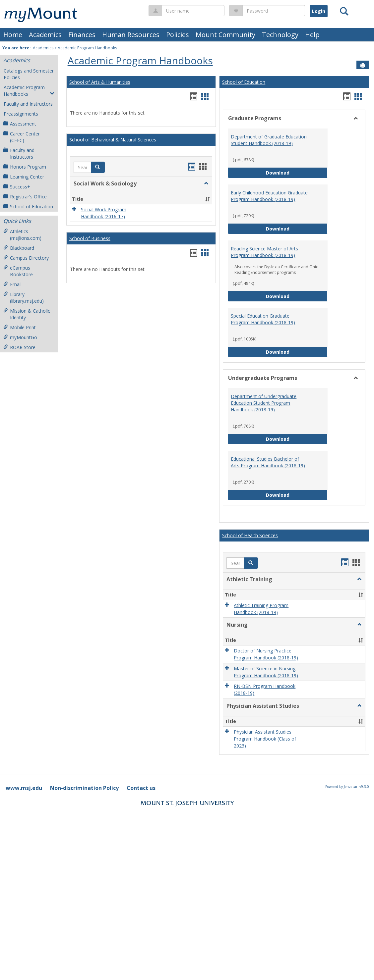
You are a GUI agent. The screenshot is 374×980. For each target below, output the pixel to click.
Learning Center (24, 177)
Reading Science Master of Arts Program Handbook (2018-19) (264, 252)
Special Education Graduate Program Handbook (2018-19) (263, 319)
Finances (82, 35)
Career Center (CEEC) (22, 137)
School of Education (28, 206)
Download (297, 172)
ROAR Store (19, 347)
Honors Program (25, 167)
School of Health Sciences (250, 535)
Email (12, 284)
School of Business (90, 238)
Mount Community (225, 35)
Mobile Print (20, 327)
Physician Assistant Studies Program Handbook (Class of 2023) (265, 739)
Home (13, 35)
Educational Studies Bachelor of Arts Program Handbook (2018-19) (268, 462)
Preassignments (21, 114)
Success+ (17, 187)
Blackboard (19, 248)
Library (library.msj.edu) (24, 298)
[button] (98, 167)
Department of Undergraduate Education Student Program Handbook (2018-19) (264, 403)
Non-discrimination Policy (84, 788)
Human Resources (131, 35)
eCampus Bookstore (18, 271)
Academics (45, 35)
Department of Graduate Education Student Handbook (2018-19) (269, 140)
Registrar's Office (25, 197)
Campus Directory (26, 258)
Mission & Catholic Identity (27, 314)
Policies (178, 35)
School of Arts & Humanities (100, 82)
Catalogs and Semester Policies (29, 74)
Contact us (141, 788)
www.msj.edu (24, 788)
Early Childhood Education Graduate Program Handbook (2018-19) (269, 196)
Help (312, 35)
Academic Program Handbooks (87, 48)
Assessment (20, 124)
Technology (280, 35)
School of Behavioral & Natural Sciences (113, 140)
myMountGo (20, 337)
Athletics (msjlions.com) (22, 235)
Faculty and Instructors (28, 104)
